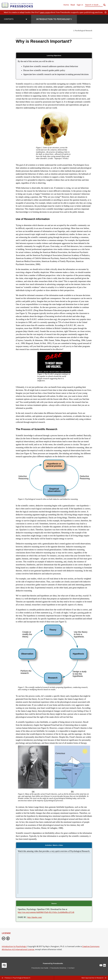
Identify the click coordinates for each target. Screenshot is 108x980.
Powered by (53, 963)
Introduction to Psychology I (14, 946)
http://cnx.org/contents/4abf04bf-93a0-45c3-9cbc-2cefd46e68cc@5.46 (46, 912)
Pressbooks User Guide (40, 968)
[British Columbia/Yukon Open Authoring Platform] (17, 5)
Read (73, 5)
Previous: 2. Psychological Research (16, 978)
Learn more (45, 12)
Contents (16, 19)
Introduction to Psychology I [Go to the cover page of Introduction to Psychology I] (54, 19)
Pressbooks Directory (58, 968)
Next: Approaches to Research (94, 978)
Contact (71, 968)
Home (66, 5)
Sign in (80, 5)
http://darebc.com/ (35, 917)
